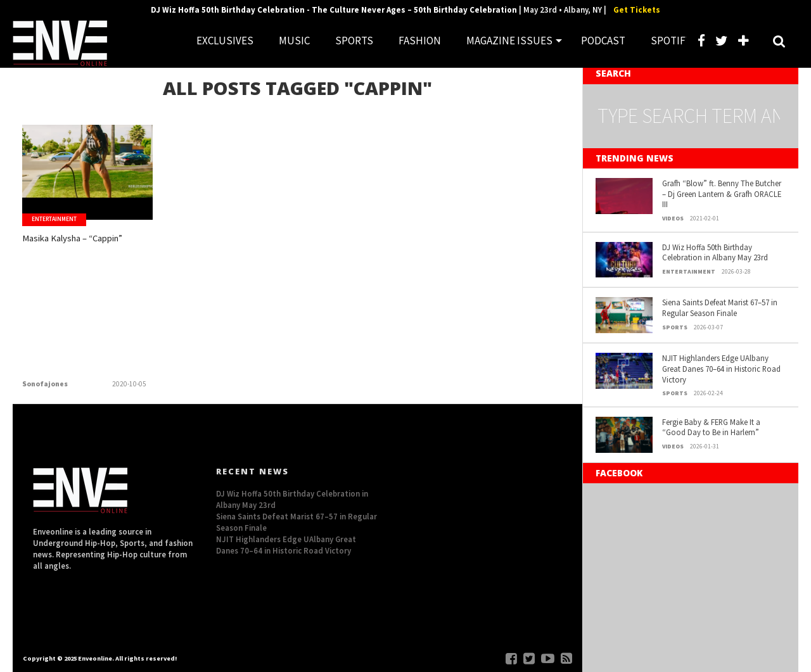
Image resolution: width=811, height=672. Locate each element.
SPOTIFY (671, 41)
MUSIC (294, 41)
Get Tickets (637, 10)
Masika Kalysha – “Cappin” (66, 249)
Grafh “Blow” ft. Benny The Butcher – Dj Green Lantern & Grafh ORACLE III (722, 193)
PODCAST (603, 41)
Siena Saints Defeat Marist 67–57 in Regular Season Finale (720, 307)
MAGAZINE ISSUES (509, 41)
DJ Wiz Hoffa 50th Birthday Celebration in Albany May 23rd (715, 252)
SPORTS (354, 41)
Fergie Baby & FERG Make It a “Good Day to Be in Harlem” (711, 427)
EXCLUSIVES (225, 41)
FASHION (420, 41)
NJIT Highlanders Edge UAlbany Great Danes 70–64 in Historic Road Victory (721, 368)
